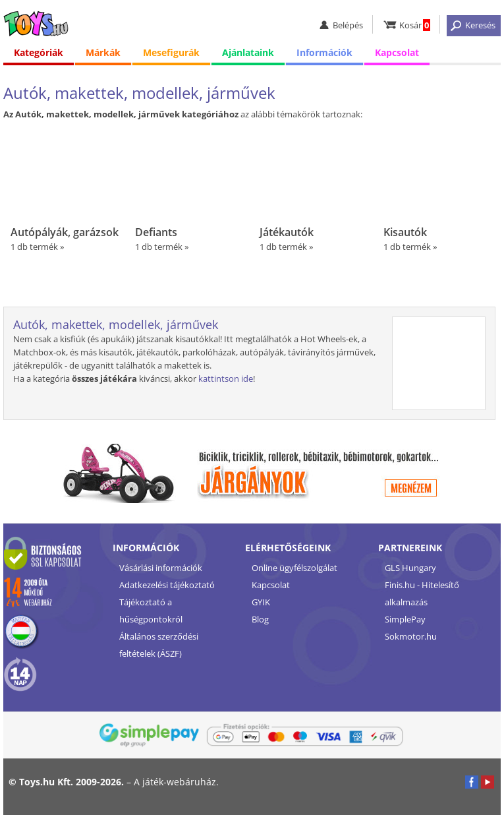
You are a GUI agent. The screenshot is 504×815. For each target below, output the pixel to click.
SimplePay (405, 619)
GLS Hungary (410, 568)
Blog (260, 619)
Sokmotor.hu (411, 636)
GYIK (261, 602)
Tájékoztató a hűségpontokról (151, 611)
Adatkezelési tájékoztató (167, 585)
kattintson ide (226, 378)
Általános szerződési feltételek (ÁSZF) (159, 645)
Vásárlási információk (161, 568)
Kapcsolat (397, 52)
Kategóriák (39, 52)
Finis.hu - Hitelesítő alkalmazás (422, 593)
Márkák (103, 52)
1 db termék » (65, 189)
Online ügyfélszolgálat (294, 568)
